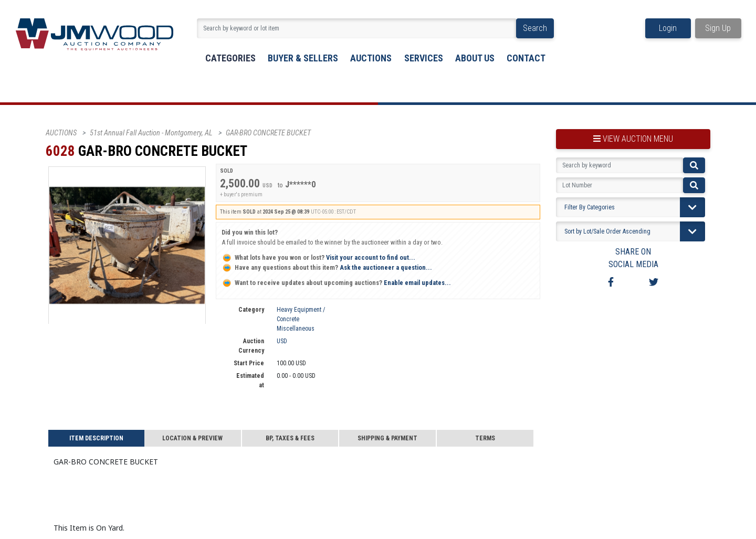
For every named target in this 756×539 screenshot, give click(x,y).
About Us (475, 58)
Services (424, 58)
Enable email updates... (336, 283)
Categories (230, 58)
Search (535, 28)
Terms (485, 438)
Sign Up (718, 28)
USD (282, 341)
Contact (526, 58)
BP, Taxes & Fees (290, 438)
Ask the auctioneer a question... (327, 267)
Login (668, 28)
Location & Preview (192, 438)
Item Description (96, 438)
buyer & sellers (303, 58)
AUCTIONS (61, 133)
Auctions (371, 58)
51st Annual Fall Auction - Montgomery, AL (151, 133)
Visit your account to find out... (318, 257)
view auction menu (633, 139)
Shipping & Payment (387, 438)
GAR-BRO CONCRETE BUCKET (268, 133)
